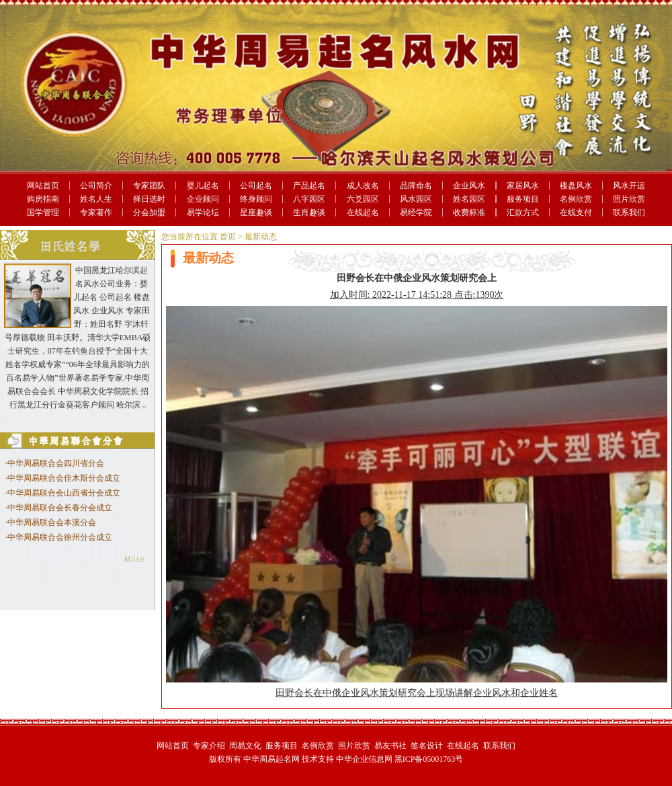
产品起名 (309, 186)
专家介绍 (209, 746)
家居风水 (523, 186)
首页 (228, 237)
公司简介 (96, 186)
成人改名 (363, 186)
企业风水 (469, 186)
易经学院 (416, 212)
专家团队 (149, 186)
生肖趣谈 (309, 212)
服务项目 (523, 199)
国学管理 (43, 212)
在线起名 (363, 212)
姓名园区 (469, 199)
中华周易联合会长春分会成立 (60, 508)
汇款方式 (523, 212)
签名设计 (427, 746)
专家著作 (96, 212)
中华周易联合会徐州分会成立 (60, 537)
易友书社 (390, 746)
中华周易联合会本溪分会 (52, 522)
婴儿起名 (203, 186)
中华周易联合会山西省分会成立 (64, 493)
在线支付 (576, 212)
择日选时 (149, 199)
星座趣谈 (256, 212)
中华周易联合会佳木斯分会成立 (64, 478)
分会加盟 (149, 212)
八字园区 (309, 199)
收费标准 (469, 212)
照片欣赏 (629, 199)
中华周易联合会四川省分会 (56, 463)
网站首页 (43, 186)
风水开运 (629, 186)
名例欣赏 (576, 199)
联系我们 (629, 212)
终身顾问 (256, 199)
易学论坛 (203, 212)
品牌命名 (416, 186)
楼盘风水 (576, 186)
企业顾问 (203, 199)
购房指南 (43, 199)
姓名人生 (96, 199)
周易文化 (245, 746)
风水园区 (416, 199)
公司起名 (256, 186)
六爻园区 (363, 199)
